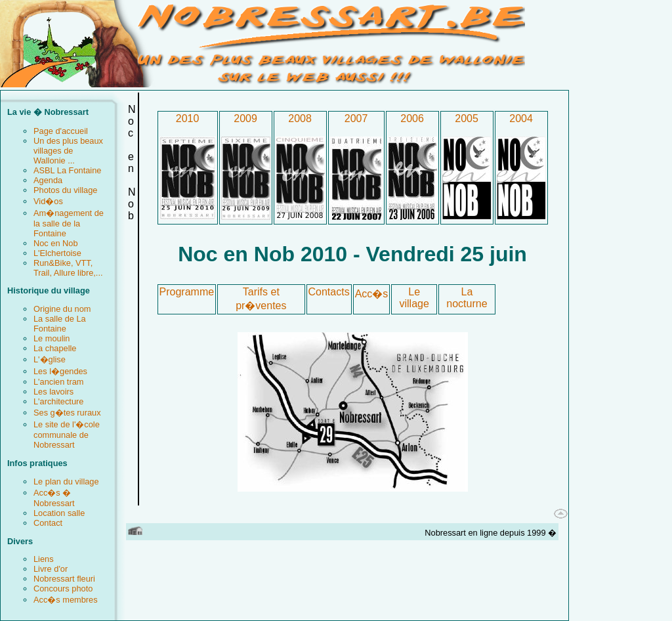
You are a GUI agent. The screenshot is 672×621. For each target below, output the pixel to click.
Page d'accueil (61, 131)
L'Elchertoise (57, 253)
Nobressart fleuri (64, 579)
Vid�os (48, 201)
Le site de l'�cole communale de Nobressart (67, 435)
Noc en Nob (56, 243)
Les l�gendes (60, 371)
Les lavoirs (53, 392)
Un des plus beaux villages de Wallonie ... (68, 151)
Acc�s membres (66, 600)
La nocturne (467, 298)
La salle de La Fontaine (60, 324)
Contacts (329, 292)
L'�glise (50, 359)
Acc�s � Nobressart (54, 498)
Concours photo (63, 589)
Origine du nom (62, 309)
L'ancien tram (58, 382)
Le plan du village (66, 482)
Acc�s (372, 294)
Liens (44, 559)
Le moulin (52, 338)
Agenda (48, 180)
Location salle (59, 513)
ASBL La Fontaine (67, 170)
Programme (187, 292)
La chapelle (55, 348)
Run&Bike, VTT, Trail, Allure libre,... (68, 268)
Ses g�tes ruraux (67, 413)
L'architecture (58, 401)
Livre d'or (51, 569)
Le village (414, 298)
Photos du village (65, 190)
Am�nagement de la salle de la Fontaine (69, 223)
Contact (48, 523)
